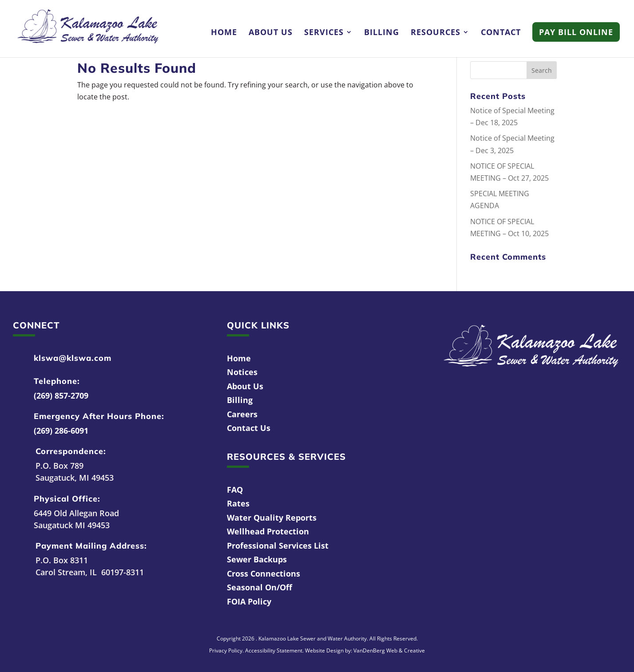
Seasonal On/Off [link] (260, 587)
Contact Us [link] (249, 428)
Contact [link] (501, 33)
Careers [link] (242, 414)
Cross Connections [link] (264, 573)
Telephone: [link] (57, 381)
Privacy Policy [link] (226, 650)
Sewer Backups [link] (257, 559)
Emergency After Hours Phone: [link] (99, 416)
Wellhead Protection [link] (268, 531)
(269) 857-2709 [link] (61, 395)
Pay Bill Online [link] (576, 32)
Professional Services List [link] (278, 546)
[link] (88, 28)
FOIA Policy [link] (249, 601)
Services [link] (324, 33)
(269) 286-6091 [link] (61, 431)
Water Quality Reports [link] (272, 518)
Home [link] (224, 33)
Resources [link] (436, 33)
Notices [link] (242, 372)
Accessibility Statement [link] (274, 650)
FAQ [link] (235, 490)
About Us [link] (271, 33)
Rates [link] (238, 503)
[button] (542, 70)
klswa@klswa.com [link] (73, 358)
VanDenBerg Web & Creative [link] (389, 650)
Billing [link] (382, 33)
